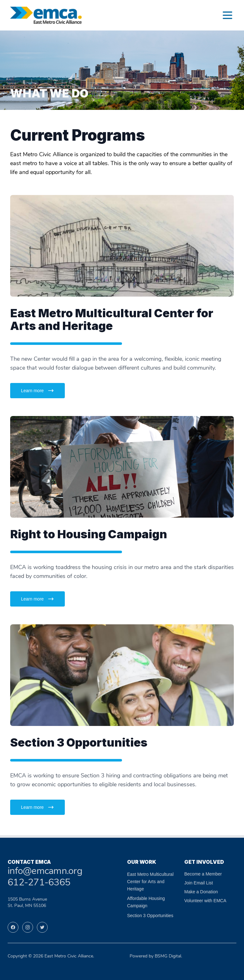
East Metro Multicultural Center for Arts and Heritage (150, 882)
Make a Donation (201, 892)
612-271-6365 (39, 883)
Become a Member (203, 874)
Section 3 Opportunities (150, 916)
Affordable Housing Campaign (146, 902)
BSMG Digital (168, 956)
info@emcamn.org (45, 872)
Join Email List (199, 883)
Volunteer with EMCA (205, 901)
